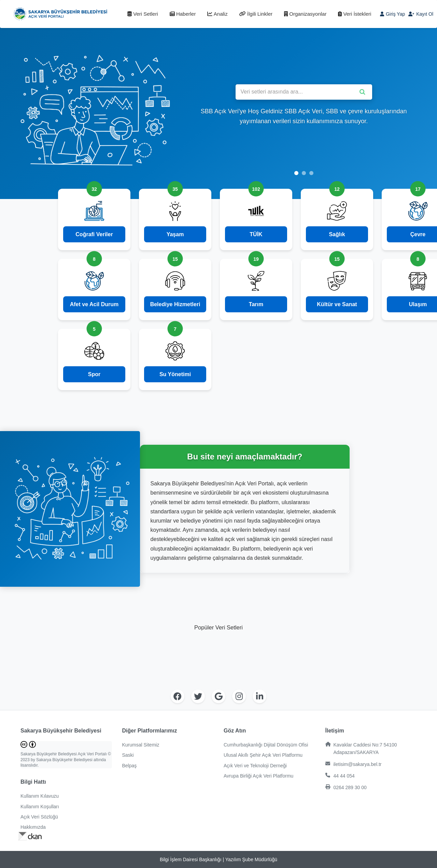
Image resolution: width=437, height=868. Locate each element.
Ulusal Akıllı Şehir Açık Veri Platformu (263, 755)
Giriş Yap (392, 14)
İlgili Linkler (256, 14)
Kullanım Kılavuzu (40, 796)
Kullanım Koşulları (40, 807)
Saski (128, 755)
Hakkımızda (33, 827)
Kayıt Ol (421, 14)
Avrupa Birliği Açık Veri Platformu (258, 776)
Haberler (183, 14)
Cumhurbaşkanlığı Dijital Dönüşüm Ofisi (266, 745)
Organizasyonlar (305, 14)
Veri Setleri (143, 14)
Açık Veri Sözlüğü (39, 817)
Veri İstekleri (355, 14)
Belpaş (130, 766)
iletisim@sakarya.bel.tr (354, 764)
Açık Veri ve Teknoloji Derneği (255, 766)
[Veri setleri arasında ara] (304, 92)
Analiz (217, 14)
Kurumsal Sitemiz (141, 745)
